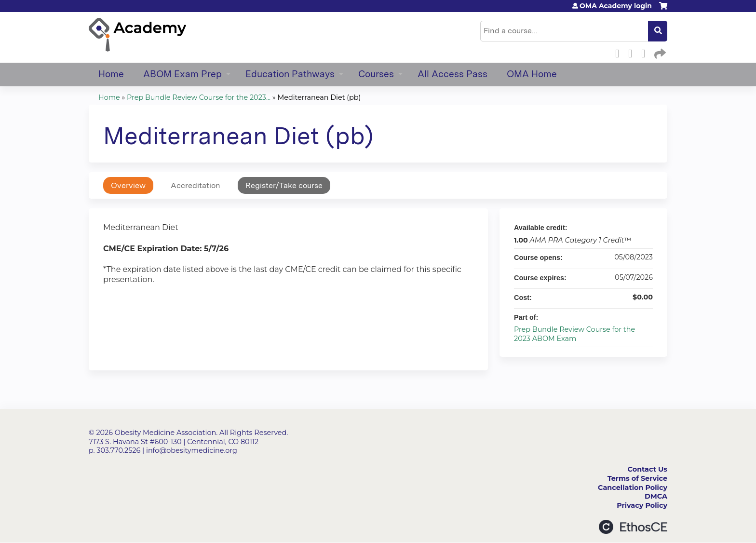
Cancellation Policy (633, 488)
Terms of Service (637, 478)
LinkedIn (646, 52)
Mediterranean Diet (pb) (319, 97)
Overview (128, 185)
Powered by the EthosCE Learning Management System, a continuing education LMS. (633, 527)
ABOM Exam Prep (182, 74)
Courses (376, 74)
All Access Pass (452, 74)
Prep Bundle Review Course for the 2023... (199, 97)
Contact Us (648, 469)
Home (111, 74)
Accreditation (196, 185)
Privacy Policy (642, 505)
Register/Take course (284, 185)
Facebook (620, 52)
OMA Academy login (616, 6)
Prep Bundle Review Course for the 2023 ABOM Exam (574, 334)
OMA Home (532, 74)
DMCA (656, 496)
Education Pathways (290, 74)
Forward (659, 52)
